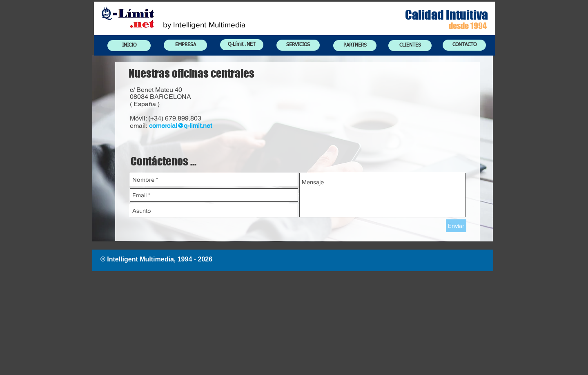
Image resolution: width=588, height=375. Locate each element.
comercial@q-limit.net (180, 126)
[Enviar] (456, 226)
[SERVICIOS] (298, 45)
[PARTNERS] (355, 46)
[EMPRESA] (185, 45)
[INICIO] (129, 46)
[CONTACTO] (464, 45)
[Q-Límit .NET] (242, 45)
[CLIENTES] (410, 46)
